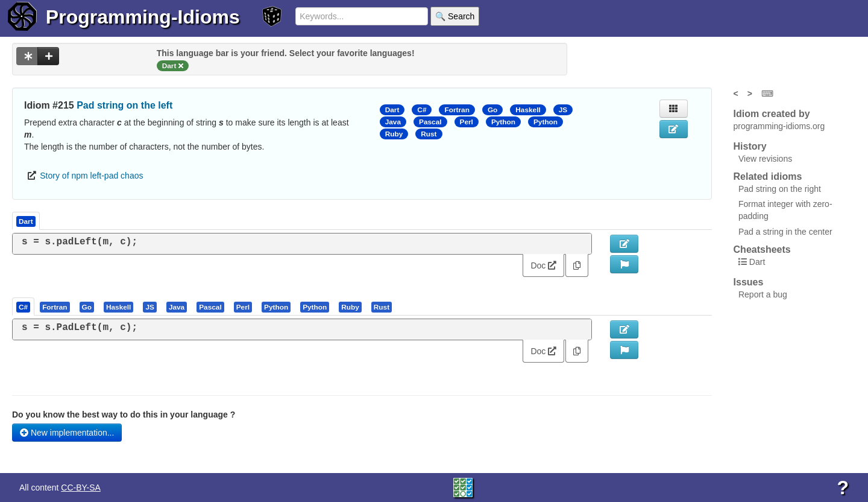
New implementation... (67, 433)
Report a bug (763, 294)
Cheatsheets (762, 249)
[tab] (24, 307)
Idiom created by (772, 114)
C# (422, 110)
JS (563, 110)
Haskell (528, 110)
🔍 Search (455, 16)
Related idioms (768, 176)
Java (393, 122)
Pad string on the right (780, 189)
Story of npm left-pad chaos (91, 176)
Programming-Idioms (143, 17)
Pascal (430, 122)
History (750, 146)
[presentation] (23, 307)
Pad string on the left (124, 105)
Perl (467, 122)
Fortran (457, 110)
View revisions (765, 159)
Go (492, 110)
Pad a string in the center (785, 232)
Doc (543, 265)
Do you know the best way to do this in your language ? (124, 415)
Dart (392, 110)
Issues (749, 282)
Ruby (394, 134)
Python (503, 122)
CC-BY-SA (81, 488)
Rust (429, 134)
